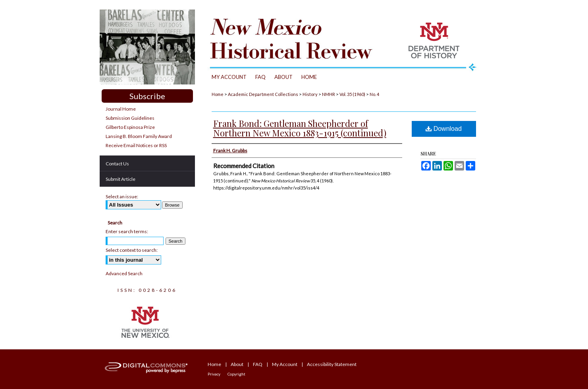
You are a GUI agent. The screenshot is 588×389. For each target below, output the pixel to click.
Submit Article (120, 179)
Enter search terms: (127, 231)
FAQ (258, 364)
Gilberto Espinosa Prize (130, 127)
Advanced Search (124, 273)
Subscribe (147, 96)
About (237, 364)
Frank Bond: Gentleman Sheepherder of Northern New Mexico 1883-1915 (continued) (300, 128)
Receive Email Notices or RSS (136, 145)
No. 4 (374, 94)
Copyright (236, 374)
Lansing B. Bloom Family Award (139, 136)
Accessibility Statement (332, 364)
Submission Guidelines (130, 118)
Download (444, 129)
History (310, 94)
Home (218, 94)
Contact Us (117, 164)
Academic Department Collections (263, 94)
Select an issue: (122, 196)
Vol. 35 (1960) (352, 94)
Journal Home (121, 109)
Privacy (214, 374)
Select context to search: (132, 250)
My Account (285, 364)
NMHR (329, 94)
